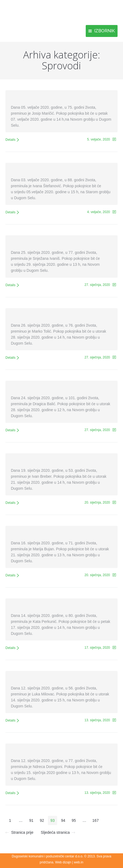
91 (31, 820)
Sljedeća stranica (55, 832)
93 (53, 820)
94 (63, 820)
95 (74, 820)
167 (95, 820)
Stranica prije (22, 832)
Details (10, 140)
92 (42, 820)
